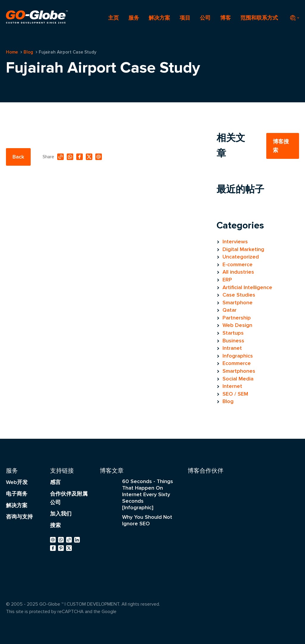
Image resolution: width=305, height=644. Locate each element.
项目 (185, 18)
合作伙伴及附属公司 (69, 498)
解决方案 (159, 18)
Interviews (235, 242)
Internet (232, 386)
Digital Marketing (243, 249)
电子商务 (17, 494)
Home (12, 52)
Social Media (238, 379)
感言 (55, 482)
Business (233, 341)
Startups (233, 333)
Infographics (238, 356)
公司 (205, 18)
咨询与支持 (19, 517)
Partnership (237, 318)
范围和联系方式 (259, 18)
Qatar (229, 310)
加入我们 (61, 514)
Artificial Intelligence (247, 287)
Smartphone (238, 303)
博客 (225, 18)
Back (18, 157)
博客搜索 (281, 146)
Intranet (232, 348)
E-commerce (238, 264)
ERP (227, 280)
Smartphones (239, 371)
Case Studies (239, 295)
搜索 (55, 525)
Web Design (237, 325)
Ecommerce (237, 363)
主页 (113, 18)
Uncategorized (241, 257)
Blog (28, 52)
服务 (134, 18)
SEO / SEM (235, 394)
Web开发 (17, 482)
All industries (238, 272)
